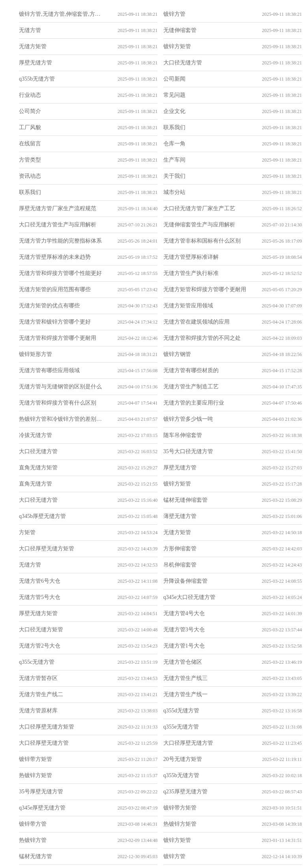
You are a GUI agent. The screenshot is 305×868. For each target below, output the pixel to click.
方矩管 (27, 532)
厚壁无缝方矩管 (38, 613)
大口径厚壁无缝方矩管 (47, 549)
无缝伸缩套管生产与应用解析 (199, 225)
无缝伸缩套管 (180, 30)
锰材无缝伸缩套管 (185, 500)
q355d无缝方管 (181, 711)
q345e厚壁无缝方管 (42, 808)
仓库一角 (174, 144)
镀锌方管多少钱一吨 (188, 419)
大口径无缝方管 (183, 63)
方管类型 (30, 160)
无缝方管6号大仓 (40, 581)
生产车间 (174, 160)
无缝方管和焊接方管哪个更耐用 (58, 338)
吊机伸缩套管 (180, 565)
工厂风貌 (30, 127)
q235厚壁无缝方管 (185, 792)
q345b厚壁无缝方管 (42, 516)
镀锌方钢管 (177, 354)
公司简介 (30, 111)
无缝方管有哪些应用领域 (49, 370)
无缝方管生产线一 (185, 694)
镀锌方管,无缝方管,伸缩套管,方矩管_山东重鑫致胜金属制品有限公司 (61, 14)
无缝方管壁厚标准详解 (191, 257)
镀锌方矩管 (177, 46)
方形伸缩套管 (180, 549)
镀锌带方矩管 (36, 759)
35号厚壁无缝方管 (41, 792)
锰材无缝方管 (36, 856)
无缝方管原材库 (38, 711)
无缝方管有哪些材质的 (191, 370)
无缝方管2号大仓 (40, 646)
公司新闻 (174, 79)
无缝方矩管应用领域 (188, 306)
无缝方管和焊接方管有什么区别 (58, 403)
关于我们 (174, 176)
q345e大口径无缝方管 (189, 597)
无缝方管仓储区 (183, 662)
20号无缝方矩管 (183, 759)
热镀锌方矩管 (36, 775)
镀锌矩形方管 (36, 354)
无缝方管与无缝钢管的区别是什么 (60, 387)
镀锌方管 (174, 14)
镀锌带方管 (33, 824)
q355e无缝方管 (181, 727)
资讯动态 (30, 176)
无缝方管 (30, 30)
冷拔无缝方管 (36, 435)
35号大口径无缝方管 (188, 451)
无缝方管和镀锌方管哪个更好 (55, 322)
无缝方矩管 (33, 46)
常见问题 (174, 95)
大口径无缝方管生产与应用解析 (58, 225)
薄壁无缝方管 (180, 516)
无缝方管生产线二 (41, 694)
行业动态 (30, 95)
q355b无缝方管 (37, 79)
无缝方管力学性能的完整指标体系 (60, 241)
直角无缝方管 (36, 484)
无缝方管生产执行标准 (191, 273)
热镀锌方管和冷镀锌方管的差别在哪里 (61, 419)
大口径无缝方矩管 (41, 630)
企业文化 (174, 111)
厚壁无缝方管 (36, 63)
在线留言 (30, 144)
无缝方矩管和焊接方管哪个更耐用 (205, 289)
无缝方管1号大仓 (184, 646)
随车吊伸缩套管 (183, 435)
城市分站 (174, 192)
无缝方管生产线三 (185, 678)
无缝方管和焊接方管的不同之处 (202, 338)
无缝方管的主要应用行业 (194, 403)
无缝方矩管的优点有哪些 (49, 306)
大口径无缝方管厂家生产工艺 (199, 208)
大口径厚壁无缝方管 (44, 743)
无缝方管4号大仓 (184, 613)
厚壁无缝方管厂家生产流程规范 (58, 208)
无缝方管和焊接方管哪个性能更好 (60, 273)
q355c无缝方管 (37, 662)
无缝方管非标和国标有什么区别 (202, 241)
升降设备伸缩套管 (185, 581)
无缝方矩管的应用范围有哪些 (55, 289)
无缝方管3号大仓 (184, 630)
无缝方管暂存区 (38, 678)
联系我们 (174, 127)
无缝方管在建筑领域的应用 (196, 322)
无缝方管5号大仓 (40, 597)
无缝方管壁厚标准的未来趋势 (55, 257)
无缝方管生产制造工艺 (191, 387)
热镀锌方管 (33, 840)
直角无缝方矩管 (38, 468)
